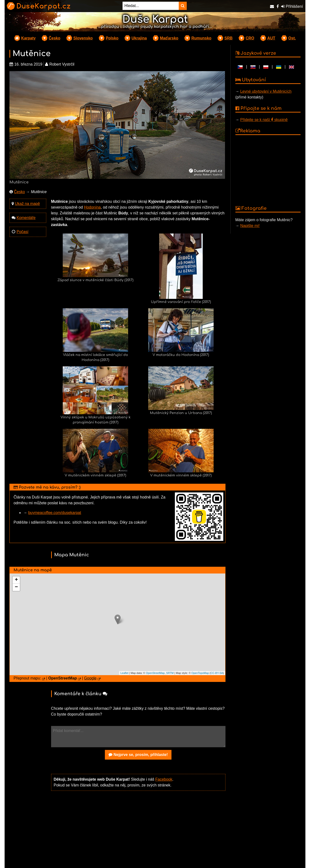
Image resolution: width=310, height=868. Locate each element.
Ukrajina (139, 38)
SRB (229, 38)
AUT (271, 38)
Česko (54, 38)
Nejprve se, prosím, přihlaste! (138, 755)
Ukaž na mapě (27, 204)
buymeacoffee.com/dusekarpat (55, 513)
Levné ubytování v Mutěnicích (266, 91)
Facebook (164, 779)
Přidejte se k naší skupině (264, 120)
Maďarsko (169, 38)
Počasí (22, 232)
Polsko (112, 38)
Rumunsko (201, 38)
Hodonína (92, 207)
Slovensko (83, 38)
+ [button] (16, 580)
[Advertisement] (138, 832)
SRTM (170, 673)
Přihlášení (292, 6)
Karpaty (29, 38)
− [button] (16, 587)
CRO (250, 38)
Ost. (292, 38)
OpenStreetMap (155, 673)
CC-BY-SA (217, 673)
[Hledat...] (151, 6)
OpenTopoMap (200, 673)
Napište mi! (250, 226)
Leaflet (124, 673)
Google (90, 678)
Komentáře (26, 218)
